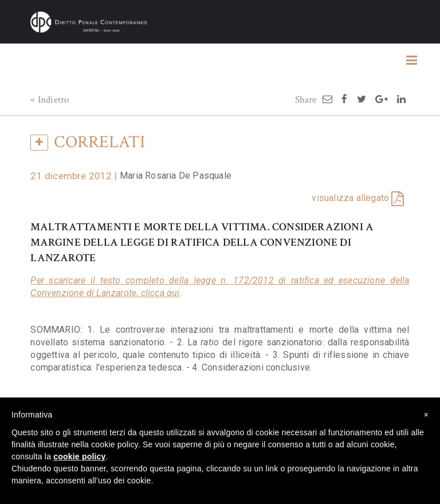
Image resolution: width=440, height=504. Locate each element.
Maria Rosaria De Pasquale (176, 176)
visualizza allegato (350, 198)
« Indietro (50, 100)
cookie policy (79, 456)
